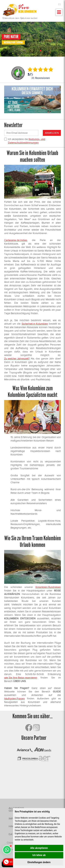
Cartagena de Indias (16, 240)
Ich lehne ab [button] (39, 855)
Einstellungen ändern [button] (39, 862)
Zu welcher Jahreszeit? (17, 359)
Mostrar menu (59, 13)
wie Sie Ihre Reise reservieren (21, 678)
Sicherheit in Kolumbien (35, 324)
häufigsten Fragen (14, 699)
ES (59, 4)
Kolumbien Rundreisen (48, 587)
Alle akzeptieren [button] (39, 848)
